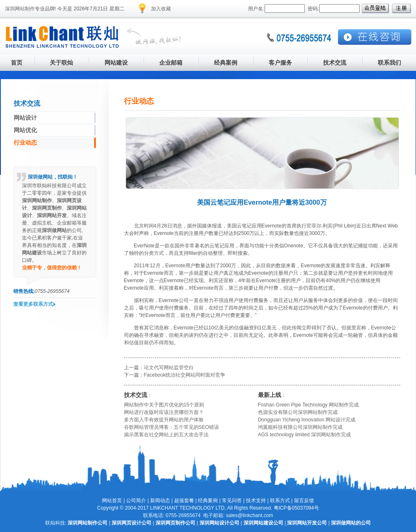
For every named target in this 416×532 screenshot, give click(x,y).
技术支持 (256, 501)
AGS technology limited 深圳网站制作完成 (304, 435)
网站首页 (112, 501)
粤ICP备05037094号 (296, 508)
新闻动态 (160, 501)
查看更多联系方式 (33, 304)
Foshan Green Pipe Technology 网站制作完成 (308, 405)
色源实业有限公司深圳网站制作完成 (298, 412)
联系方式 (280, 501)
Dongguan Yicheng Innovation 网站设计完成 (307, 420)
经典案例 (208, 501)
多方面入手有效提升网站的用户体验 (164, 420)
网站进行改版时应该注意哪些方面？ (164, 412)
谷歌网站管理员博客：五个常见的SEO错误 (172, 427)
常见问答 (232, 501)
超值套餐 (184, 501)
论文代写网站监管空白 (169, 368)
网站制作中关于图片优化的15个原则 (164, 405)
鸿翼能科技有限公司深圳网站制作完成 (300, 427)
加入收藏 (161, 9)
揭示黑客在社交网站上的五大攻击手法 (166, 435)
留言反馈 (304, 501)
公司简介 (136, 501)
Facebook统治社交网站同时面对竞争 (185, 375)
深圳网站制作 (20, 9)
